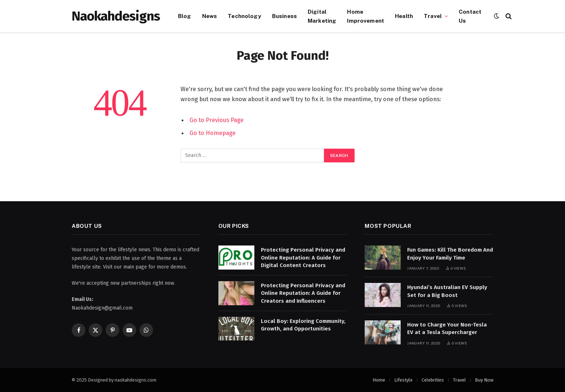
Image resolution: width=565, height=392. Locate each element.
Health (404, 16)
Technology (244, 16)
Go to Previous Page (217, 120)
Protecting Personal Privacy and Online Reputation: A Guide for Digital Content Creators (303, 258)
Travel (433, 16)
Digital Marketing (322, 16)
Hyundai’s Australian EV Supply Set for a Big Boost (447, 291)
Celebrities (433, 380)
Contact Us (470, 16)
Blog (185, 16)
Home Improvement (366, 16)
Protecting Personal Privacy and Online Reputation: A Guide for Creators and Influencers (303, 293)
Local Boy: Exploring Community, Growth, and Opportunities (303, 325)
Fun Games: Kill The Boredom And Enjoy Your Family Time (450, 254)
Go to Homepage (213, 133)
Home (379, 380)
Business (284, 16)
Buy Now (484, 380)
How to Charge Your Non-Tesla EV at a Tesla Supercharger (447, 328)
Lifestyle (403, 380)
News (210, 16)
